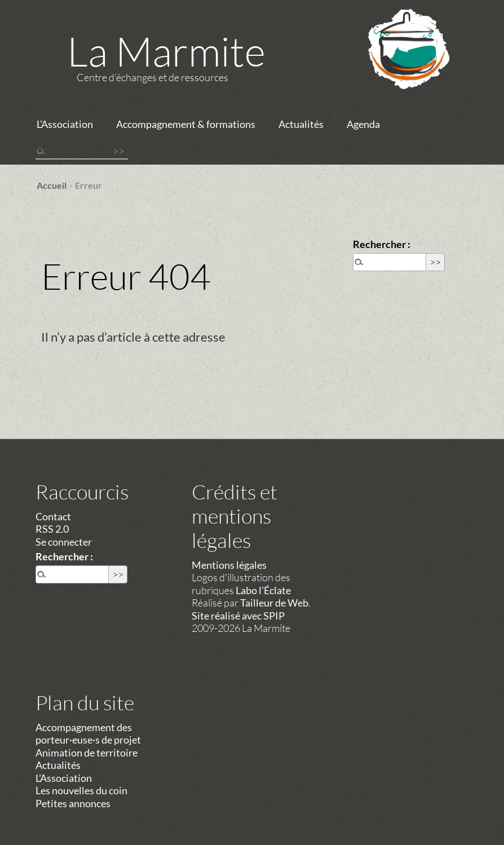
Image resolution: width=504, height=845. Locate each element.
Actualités (301, 124)
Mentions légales (229, 565)
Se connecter (64, 542)
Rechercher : (382, 244)
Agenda (363, 124)
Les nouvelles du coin (81, 790)
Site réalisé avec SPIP (238, 616)
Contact (53, 516)
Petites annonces (73, 803)
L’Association (65, 124)
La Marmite (166, 51)
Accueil (52, 185)
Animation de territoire (87, 753)
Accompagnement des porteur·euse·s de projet (88, 734)
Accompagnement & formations (186, 124)
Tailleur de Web (274, 603)
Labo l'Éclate (263, 590)
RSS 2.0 (52, 529)
